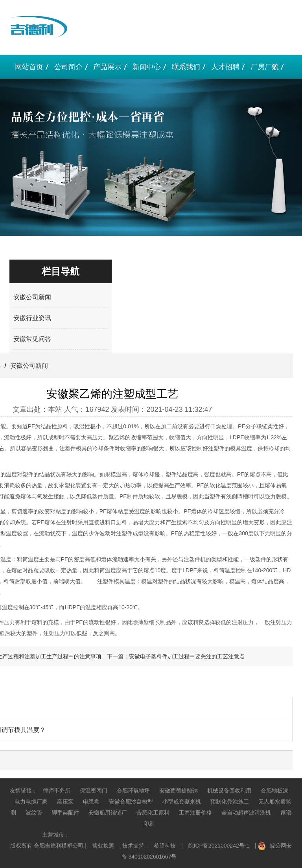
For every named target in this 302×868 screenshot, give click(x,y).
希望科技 (165, 846)
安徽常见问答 (32, 339)
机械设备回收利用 (229, 791)
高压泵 (65, 802)
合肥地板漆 (274, 791)
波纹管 (34, 813)
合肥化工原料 (153, 813)
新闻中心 (147, 67)
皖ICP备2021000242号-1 (219, 846)
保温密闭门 (94, 791)
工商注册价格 (195, 813)
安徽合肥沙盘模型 (131, 802)
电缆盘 (91, 802)
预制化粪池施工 (230, 802)
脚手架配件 (65, 813)
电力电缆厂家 (31, 802)
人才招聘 (225, 67)
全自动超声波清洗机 (246, 813)
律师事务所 (57, 791)
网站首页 (29, 67)
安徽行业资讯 (32, 318)
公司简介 (68, 67)
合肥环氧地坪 (133, 791)
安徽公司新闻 (32, 297)
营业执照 (103, 846)
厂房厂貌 (265, 67)
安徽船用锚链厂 (108, 813)
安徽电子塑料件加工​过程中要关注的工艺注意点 (187, 656)
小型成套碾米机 (182, 802)
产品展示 (107, 67)
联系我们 (186, 67)
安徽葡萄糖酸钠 (179, 791)
